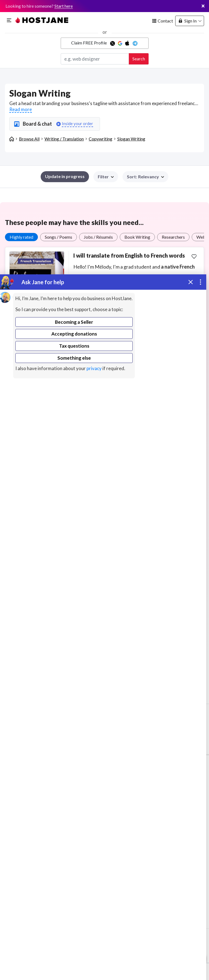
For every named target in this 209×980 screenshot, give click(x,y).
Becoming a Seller (74, 322)
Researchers (173, 237)
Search (139, 59)
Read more (21, 109)
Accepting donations (74, 334)
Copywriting (101, 139)
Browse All (29, 139)
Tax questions (74, 346)
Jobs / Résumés (98, 237)
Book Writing (137, 237)
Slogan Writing (131, 139)
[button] (145, 177)
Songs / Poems (58, 237)
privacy (94, 368)
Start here (64, 6)
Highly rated (21, 237)
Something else (74, 358)
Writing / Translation (64, 139)
